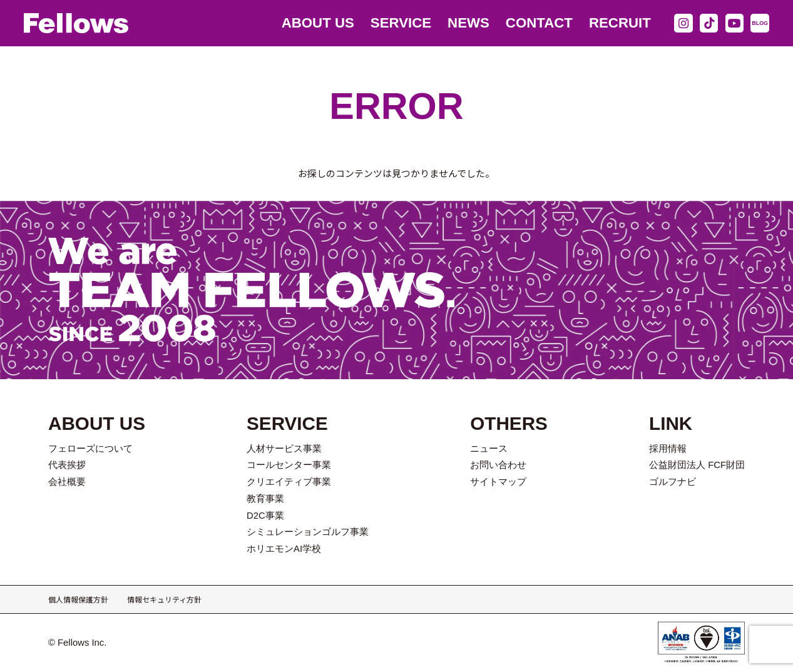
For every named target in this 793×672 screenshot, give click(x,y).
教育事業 (265, 499)
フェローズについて (90, 449)
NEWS (468, 23)
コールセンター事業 (289, 465)
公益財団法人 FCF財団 (697, 465)
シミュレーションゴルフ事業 (308, 532)
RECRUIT (620, 23)
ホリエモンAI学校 (284, 549)
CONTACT (539, 23)
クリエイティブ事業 (289, 482)
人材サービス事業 (284, 449)
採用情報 (668, 449)
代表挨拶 (67, 465)
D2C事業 (265, 516)
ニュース (489, 449)
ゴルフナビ (673, 482)
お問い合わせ (498, 465)
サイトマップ (498, 482)
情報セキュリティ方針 (164, 599)
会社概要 (67, 482)
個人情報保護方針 (78, 599)
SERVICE (401, 23)
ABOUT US (318, 23)
